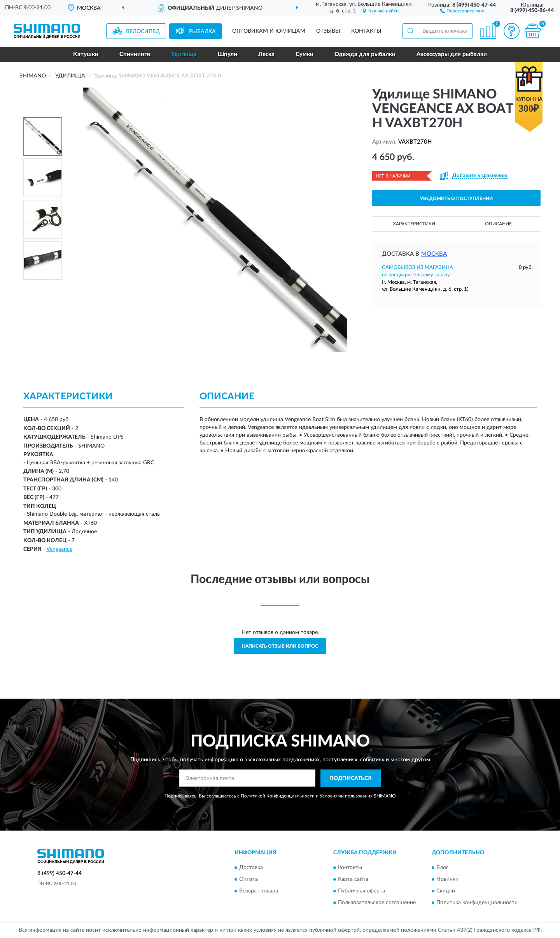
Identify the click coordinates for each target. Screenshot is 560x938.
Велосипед (143, 32)
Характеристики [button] (414, 224)
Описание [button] (498, 224)
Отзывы (328, 31)
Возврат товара (259, 891)
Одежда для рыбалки (365, 54)
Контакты (366, 31)
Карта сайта (353, 880)
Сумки (304, 54)
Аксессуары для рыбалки (452, 54)
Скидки (446, 891)
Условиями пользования (346, 796)
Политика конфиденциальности (477, 903)
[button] (462, 11)
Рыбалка (202, 32)
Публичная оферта (361, 891)
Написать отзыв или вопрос (280, 646)
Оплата (248, 880)
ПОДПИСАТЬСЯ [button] (351, 778)
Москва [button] (434, 254)
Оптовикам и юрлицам (269, 31)
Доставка (251, 868)
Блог (442, 868)
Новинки (447, 880)
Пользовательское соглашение (377, 903)
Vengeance (59, 549)
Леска (266, 54)
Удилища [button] (184, 54)
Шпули (227, 54)
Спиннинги (135, 54)
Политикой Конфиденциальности (278, 796)
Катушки (86, 54)
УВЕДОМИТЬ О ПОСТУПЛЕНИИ (456, 198)
